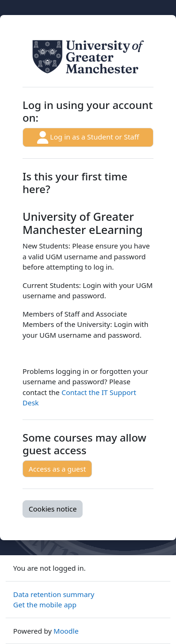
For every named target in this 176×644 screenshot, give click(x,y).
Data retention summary (54, 594)
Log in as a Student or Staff (88, 137)
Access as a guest (57, 469)
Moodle (66, 631)
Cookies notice (53, 509)
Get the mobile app (45, 605)
